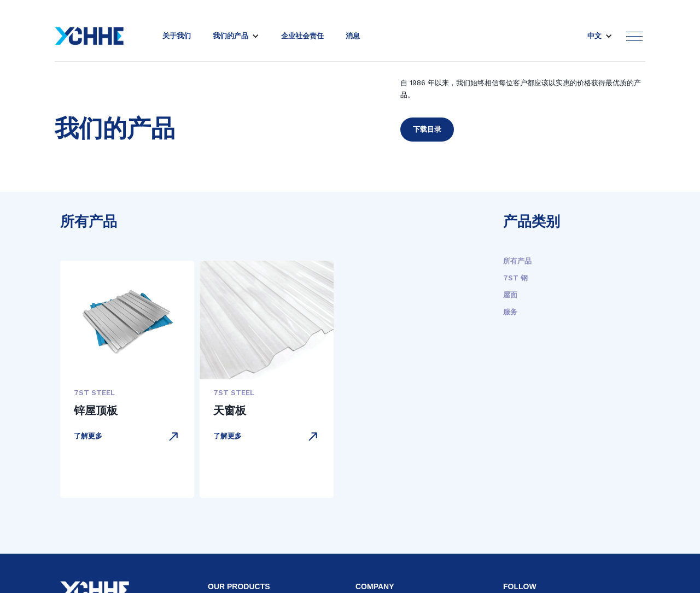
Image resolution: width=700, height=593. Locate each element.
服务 (510, 312)
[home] (89, 36)
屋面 (510, 295)
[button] (236, 36)
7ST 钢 (515, 278)
